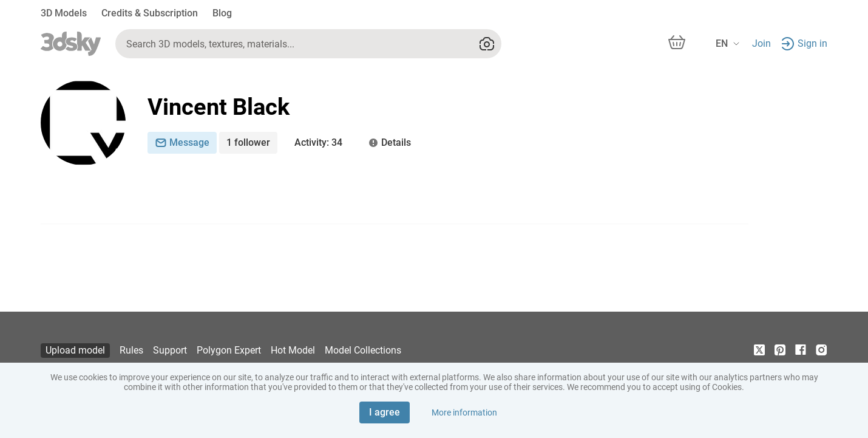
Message (182, 142)
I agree (385, 412)
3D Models (64, 13)
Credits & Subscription (150, 13)
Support (170, 350)
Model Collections (363, 350)
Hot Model (293, 350)
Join (761, 43)
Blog (222, 13)
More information (464, 412)
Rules (131, 350)
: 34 (318, 143)
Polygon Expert (229, 350)
